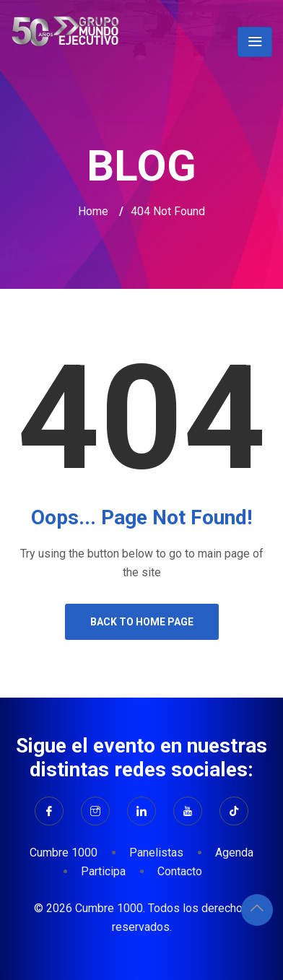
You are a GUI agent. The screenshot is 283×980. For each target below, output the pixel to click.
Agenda (234, 853)
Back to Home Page (142, 622)
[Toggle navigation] (255, 42)
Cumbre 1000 (64, 853)
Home (93, 211)
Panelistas (156, 853)
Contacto (180, 871)
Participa (103, 871)
